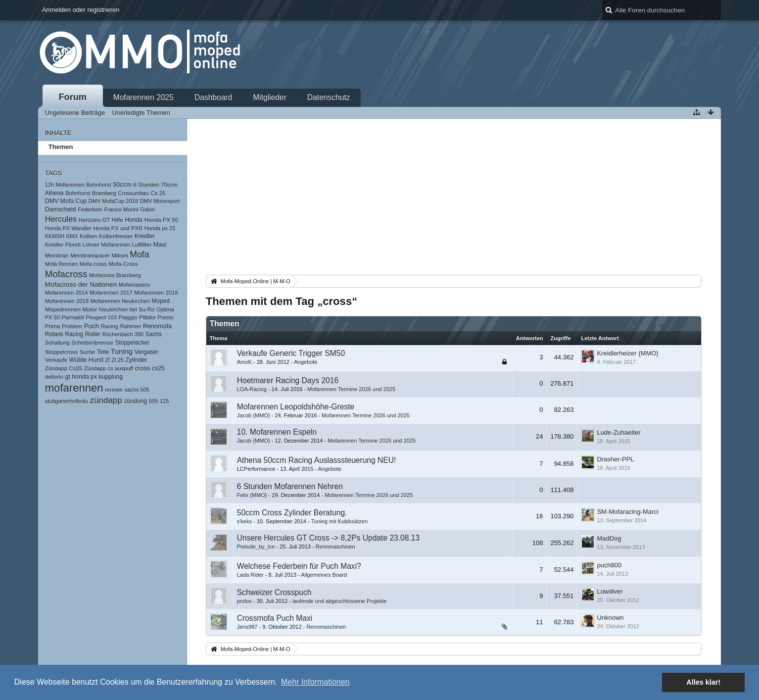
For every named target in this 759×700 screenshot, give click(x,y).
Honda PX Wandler (68, 228)
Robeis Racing (64, 334)
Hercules (61, 219)
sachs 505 (137, 390)
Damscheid (61, 209)
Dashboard (213, 97)
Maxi (160, 245)
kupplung (111, 377)
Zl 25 (118, 360)
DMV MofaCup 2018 (113, 201)
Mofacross (66, 274)
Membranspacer (90, 255)
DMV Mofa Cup (66, 201)
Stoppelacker (133, 343)
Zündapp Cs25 (64, 368)
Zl (108, 360)
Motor (90, 309)
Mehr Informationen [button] (315, 682)
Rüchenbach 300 (123, 334)
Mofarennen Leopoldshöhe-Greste (296, 407)
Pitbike (147, 317)
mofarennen (74, 388)
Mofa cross (93, 264)
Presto (166, 317)
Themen (61, 147)
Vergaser (147, 352)
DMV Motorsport (160, 201)
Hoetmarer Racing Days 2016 (288, 380)
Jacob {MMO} (254, 415)
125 (164, 401)
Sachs (154, 334)
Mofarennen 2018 (156, 293)
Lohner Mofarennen (106, 245)
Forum (72, 97)
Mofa (139, 254)
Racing (110, 326)
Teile (103, 352)
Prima (53, 326)
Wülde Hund (86, 360)
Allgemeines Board (324, 575)
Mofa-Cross (123, 264)
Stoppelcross (61, 352)
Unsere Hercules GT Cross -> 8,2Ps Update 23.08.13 (328, 538)
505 (154, 401)
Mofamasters (135, 285)
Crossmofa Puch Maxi (275, 618)
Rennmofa (157, 326)
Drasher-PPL (615, 459)
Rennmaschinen (335, 547)
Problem (72, 326)
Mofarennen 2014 (67, 293)
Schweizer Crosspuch (274, 592)
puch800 (609, 565)
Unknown (610, 618)
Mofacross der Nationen (81, 284)
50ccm (122, 184)
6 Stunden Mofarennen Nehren (290, 486)
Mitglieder (270, 97)
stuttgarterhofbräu (67, 401)
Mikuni (119, 255)
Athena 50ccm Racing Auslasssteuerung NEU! (317, 460)
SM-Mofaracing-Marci (627, 512)
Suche (87, 352)
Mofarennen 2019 (67, 301)
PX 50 (52, 317)
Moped (161, 301)
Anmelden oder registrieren (81, 10)
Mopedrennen (63, 309)
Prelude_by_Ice (256, 547)
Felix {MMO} (252, 495)
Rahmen (131, 326)
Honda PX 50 (161, 220)
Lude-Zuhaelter (618, 432)
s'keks (244, 521)
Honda (134, 220)
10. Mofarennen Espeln (277, 432)
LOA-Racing (252, 389)
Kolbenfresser (116, 236)
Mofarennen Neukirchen (120, 301)
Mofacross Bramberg (115, 275)
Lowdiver (610, 591)
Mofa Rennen (61, 264)
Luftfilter (142, 245)
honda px (84, 377)
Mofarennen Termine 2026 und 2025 (351, 389)
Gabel (147, 209)
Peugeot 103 (101, 317)
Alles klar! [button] (703, 682)
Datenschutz (329, 97)
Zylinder (137, 360)
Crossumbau (133, 193)
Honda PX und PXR (118, 228)
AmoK (244, 362)
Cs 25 (158, 193)
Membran (57, 255)
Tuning (122, 351)
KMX (72, 236)
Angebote (306, 362)
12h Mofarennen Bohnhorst (78, 185)
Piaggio (128, 317)
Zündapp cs (99, 368)
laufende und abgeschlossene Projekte (339, 601)
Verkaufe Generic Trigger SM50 (291, 353)
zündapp (106, 400)
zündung (135, 401)
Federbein (90, 209)
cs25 (158, 368)
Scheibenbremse (92, 343)
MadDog (609, 538)
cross (143, 368)
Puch (92, 326)
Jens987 (247, 627)
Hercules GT (94, 220)
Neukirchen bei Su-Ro (127, 309)
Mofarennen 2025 (143, 97)
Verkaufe (56, 360)
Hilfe (118, 220)
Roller (93, 334)
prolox (244, 601)
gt (67, 377)
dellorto (54, 377)
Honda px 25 (160, 228)
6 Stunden (146, 185)
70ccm (170, 185)
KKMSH (55, 236)
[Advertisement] (454, 199)
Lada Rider (250, 575)
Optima (165, 309)
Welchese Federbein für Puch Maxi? (299, 566)
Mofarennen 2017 (111, 293)
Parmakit (72, 317)
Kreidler (145, 236)
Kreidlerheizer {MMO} (627, 353)
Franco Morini (121, 209)
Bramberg (104, 193)
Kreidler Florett (63, 245)
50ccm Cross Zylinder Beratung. (292, 513)
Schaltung (57, 343)
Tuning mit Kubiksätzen (339, 521)
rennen (114, 390)
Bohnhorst (78, 193)
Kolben (88, 236)
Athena (54, 193)
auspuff (124, 368)
